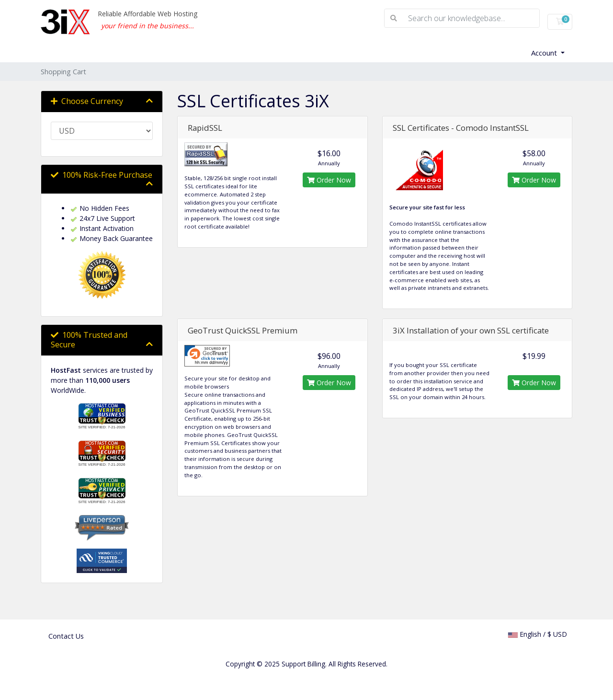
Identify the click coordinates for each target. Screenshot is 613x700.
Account (545, 53)
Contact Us (66, 636)
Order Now (329, 180)
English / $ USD (538, 634)
